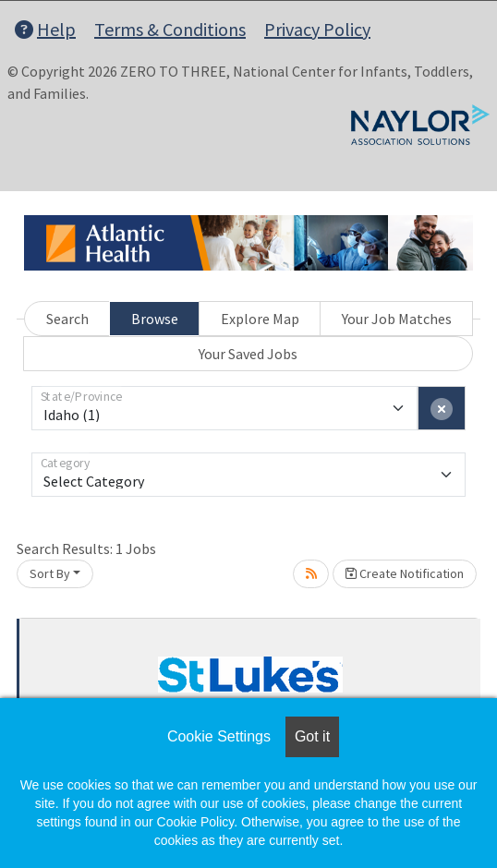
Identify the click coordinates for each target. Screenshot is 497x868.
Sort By (50, 573)
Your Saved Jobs (248, 354)
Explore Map (260, 319)
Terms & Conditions (170, 29)
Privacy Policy (317, 29)
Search (67, 319)
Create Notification (405, 573)
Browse (155, 319)
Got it (312, 736)
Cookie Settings (219, 736)
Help (45, 29)
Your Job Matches (397, 319)
